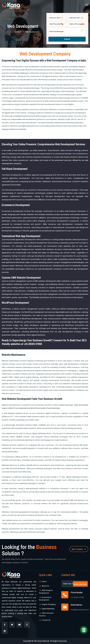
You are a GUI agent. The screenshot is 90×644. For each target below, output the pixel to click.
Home (9, 32)
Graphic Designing (47, 604)
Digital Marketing (47, 609)
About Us (44, 586)
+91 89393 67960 (33, 344)
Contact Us (45, 620)
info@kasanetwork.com (80, 610)
